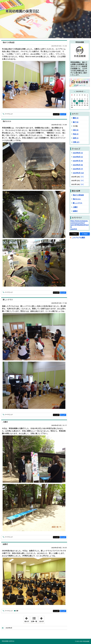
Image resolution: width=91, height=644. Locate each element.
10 (74, 101)
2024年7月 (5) (78, 161)
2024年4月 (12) (78, 173)
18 (77, 103)
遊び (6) (76, 122)
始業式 (5, 544)
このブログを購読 (78, 238)
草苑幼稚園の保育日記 (22, 11)
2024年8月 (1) (78, 157)
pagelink (74, 229)
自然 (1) (76, 138)
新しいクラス (8, 300)
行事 (17, 611)
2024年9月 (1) (78, 153)
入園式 (5, 422)
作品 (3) (76, 134)
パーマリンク (8, 114)
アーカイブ (76, 149)
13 (82, 101)
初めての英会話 (9, 42)
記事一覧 (34, 621)
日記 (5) (76, 130)
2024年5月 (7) (78, 169)
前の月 (27, 619)
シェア (57, 114)
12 (80, 101)
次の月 (42, 619)
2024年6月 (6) (78, 165)
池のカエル (7, 121)
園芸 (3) (76, 118)
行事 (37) (76, 142)
